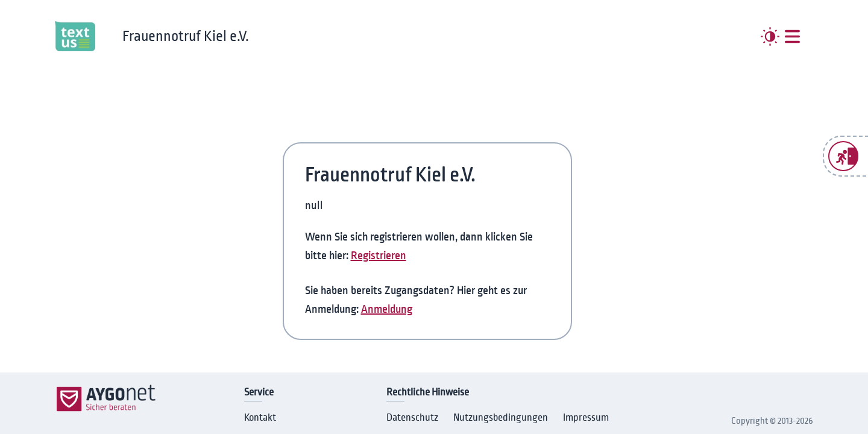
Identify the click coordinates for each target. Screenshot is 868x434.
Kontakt (260, 418)
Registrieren (379, 256)
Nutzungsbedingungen (501, 418)
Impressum (586, 418)
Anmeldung (387, 309)
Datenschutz (412, 418)
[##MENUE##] (792, 36)
